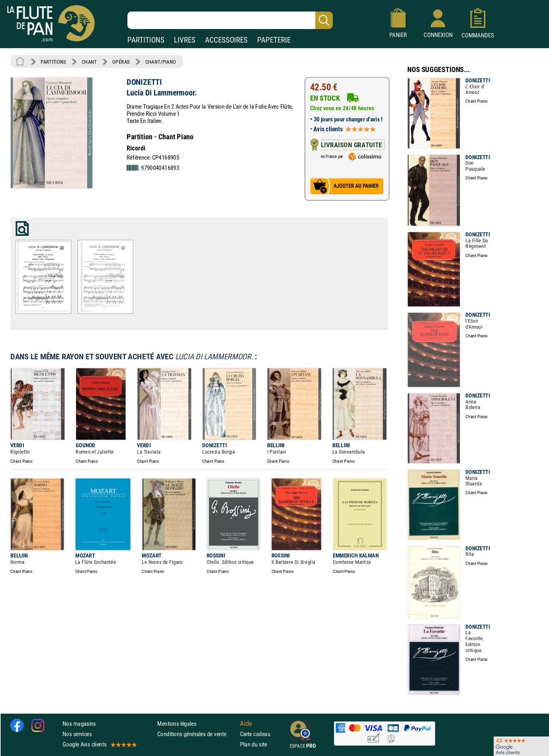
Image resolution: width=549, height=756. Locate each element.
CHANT (89, 62)
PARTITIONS (146, 40)
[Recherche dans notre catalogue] (230, 20)
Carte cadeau (255, 734)
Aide (246, 723)
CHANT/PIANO (161, 62)
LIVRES (185, 40)
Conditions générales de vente (197, 734)
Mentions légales (177, 724)
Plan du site (254, 744)
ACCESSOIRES (226, 40)
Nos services (77, 734)
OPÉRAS (121, 62)
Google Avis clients (99, 744)
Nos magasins (79, 724)
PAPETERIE (274, 40)
